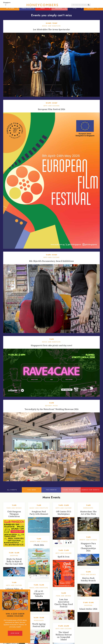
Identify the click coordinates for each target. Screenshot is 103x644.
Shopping (14, 556)
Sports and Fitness (39, 542)
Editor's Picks (51, 406)
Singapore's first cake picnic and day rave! (51, 345)
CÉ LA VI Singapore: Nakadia (39, 594)
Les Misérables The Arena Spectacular (51, 29)
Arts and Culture (52, 106)
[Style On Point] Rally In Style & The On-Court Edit (14, 561)
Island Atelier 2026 (88, 609)
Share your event (71, 490)
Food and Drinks (14, 508)
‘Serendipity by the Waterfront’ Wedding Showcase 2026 (52, 409)
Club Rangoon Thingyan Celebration (14, 514)
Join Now (15, 633)
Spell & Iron (64, 557)
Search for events (90, 490)
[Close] (29, 591)
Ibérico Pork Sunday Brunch (88, 579)
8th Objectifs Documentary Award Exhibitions (52, 261)
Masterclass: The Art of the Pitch (88, 513)
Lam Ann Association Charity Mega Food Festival (64, 603)
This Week (32, 490)
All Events (12, 490)
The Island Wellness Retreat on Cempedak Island (64, 636)
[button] (18, 8)
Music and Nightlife (51, 26)
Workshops (88, 508)
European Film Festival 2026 (52, 109)
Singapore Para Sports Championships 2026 (88, 547)
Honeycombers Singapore (42, 5)
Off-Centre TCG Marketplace (64, 513)
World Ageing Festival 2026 (39, 625)
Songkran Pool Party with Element (39, 513)
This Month (51, 490)
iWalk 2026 (39, 545)
